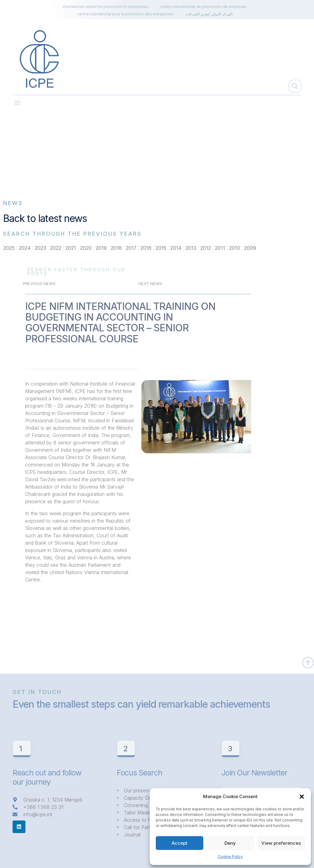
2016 (146, 248)
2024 (25, 248)
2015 (161, 248)
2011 (220, 248)
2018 (116, 248)
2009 (250, 248)
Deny (230, 843)
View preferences (281, 843)
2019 (101, 248)
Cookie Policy (230, 857)
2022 (56, 248)
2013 (191, 248)
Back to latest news (45, 218)
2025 (9, 248)
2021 (71, 248)
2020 (86, 248)
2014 (176, 248)
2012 (206, 248)
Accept (180, 843)
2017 (131, 248)
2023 (40, 248)
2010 (235, 248)
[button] (302, 797)
